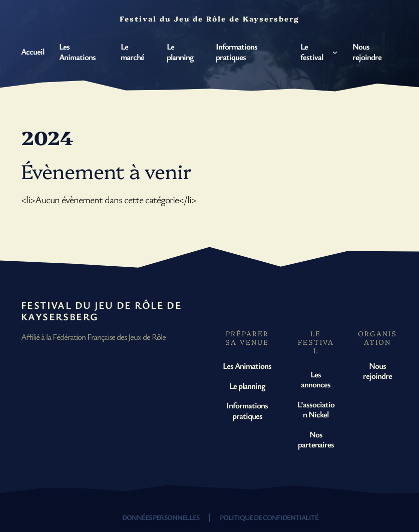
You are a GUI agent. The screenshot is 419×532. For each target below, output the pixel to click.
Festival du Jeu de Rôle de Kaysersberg (101, 311)
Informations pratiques (247, 410)
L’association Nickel (316, 409)
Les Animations (247, 366)
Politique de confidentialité (269, 517)
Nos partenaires (316, 439)
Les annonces (316, 379)
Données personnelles (161, 517)
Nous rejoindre (377, 371)
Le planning (247, 386)
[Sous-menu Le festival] (335, 52)
